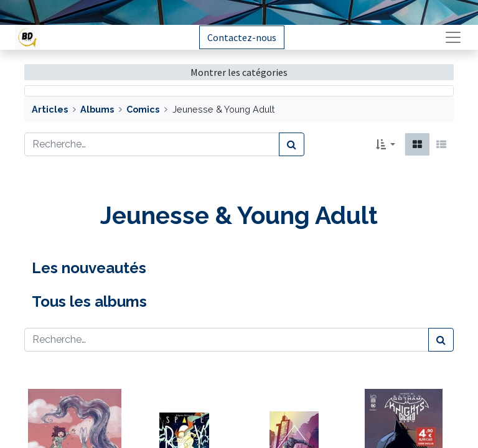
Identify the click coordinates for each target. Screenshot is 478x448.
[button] (386, 144)
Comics (143, 109)
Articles (50, 109)
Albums (97, 109)
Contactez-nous (242, 37)
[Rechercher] (292, 144)
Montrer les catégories (239, 72)
